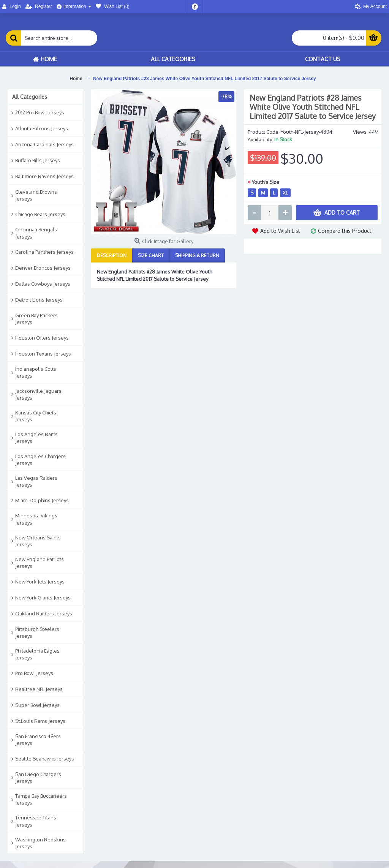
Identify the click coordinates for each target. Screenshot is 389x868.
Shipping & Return (197, 255)
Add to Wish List (280, 231)
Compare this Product (345, 231)
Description (112, 255)
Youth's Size (266, 182)
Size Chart (151, 255)
